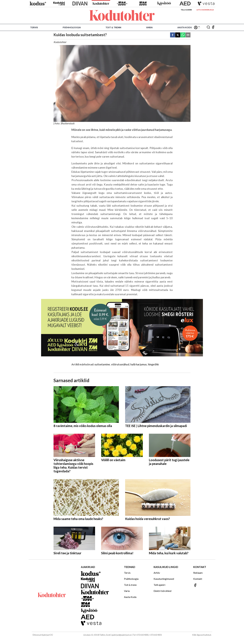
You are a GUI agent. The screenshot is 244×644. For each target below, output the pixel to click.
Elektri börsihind (162, 591)
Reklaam (198, 573)
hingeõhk (153, 364)
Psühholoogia (72, 27)
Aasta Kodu (185, 27)
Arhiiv (157, 573)
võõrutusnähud (120, 364)
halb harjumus (139, 364)
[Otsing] (208, 27)
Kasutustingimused (164, 579)
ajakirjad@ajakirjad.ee (122, 635)
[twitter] (178, 35)
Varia (149, 27)
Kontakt (198, 579)
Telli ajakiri (186, 10)
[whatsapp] (183, 35)
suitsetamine (102, 364)
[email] (188, 35)
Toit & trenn (113, 27)
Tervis (34, 27)
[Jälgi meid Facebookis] (213, 27)
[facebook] (173, 35)
